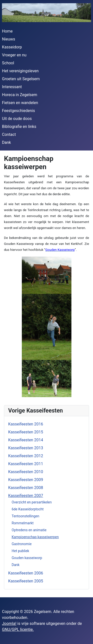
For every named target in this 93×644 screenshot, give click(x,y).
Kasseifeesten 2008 (26, 488)
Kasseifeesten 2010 (26, 472)
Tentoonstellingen (25, 516)
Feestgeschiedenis (18, 111)
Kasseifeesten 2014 (26, 440)
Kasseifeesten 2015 (26, 432)
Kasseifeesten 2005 (26, 581)
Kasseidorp (12, 47)
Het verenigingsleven (20, 71)
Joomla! (9, 624)
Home (7, 31)
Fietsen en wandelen (20, 103)
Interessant (12, 87)
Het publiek (20, 551)
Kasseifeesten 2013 (26, 448)
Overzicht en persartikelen (32, 502)
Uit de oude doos (17, 119)
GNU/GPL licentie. (18, 629)
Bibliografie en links (19, 127)
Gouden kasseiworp (27, 558)
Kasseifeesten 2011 (26, 464)
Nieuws (9, 39)
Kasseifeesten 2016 (26, 424)
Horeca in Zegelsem (20, 95)
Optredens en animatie (29, 530)
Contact (9, 134)
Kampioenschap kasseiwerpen (35, 537)
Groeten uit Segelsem (21, 79)
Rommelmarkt (23, 523)
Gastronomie (22, 544)
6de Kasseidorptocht (28, 509)
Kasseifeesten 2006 (26, 573)
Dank (6, 142)
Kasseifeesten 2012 (26, 456)
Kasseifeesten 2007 (26, 496)
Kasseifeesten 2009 (26, 480)
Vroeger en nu (14, 55)
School (8, 63)
